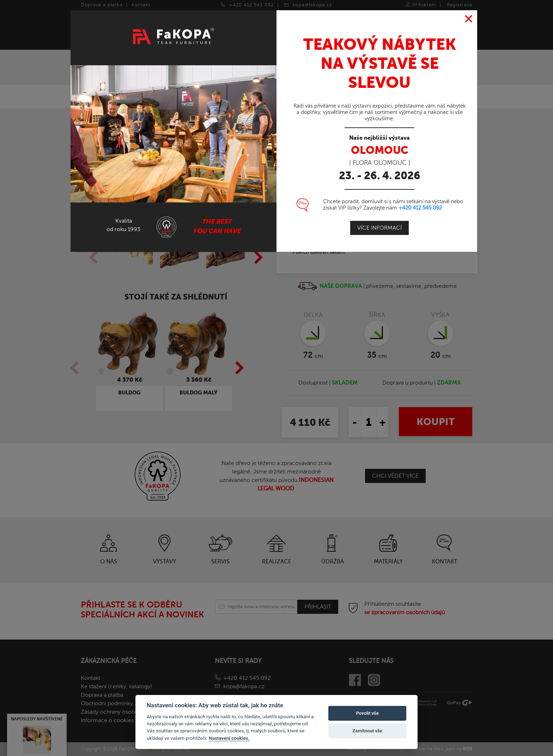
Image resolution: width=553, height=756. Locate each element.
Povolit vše (367, 713)
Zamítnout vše (367, 731)
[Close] (469, 19)
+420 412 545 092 (420, 208)
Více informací (379, 228)
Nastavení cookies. (229, 738)
